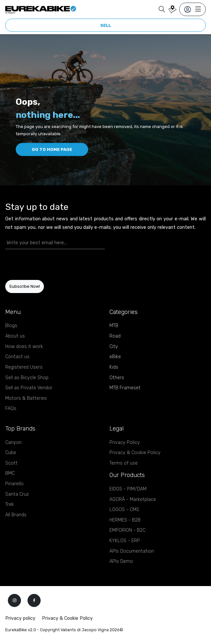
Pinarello (14, 484)
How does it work (24, 347)
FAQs (11, 408)
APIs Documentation (132, 551)
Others (117, 378)
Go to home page (52, 149)
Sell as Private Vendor (29, 388)
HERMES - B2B (125, 520)
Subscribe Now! (25, 286)
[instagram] (14, 600)
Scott (11, 463)
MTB (114, 326)
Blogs (11, 326)
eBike (115, 357)
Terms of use (124, 463)
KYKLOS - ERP (125, 541)
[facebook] (34, 600)
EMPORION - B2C (127, 530)
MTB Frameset (125, 388)
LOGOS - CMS (124, 510)
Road (115, 336)
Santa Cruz (17, 494)
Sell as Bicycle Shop (27, 378)
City (114, 347)
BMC (10, 473)
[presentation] (44, 265)
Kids (114, 367)
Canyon (13, 442)
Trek (10, 504)
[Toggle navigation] (192, 9)
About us (15, 336)
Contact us (17, 357)
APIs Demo (121, 561)
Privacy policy (20, 618)
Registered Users (24, 367)
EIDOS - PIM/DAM (128, 489)
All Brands (16, 515)
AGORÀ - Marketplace (133, 499)
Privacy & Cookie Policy (135, 453)
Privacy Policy (125, 442)
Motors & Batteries (26, 398)
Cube (11, 453)
